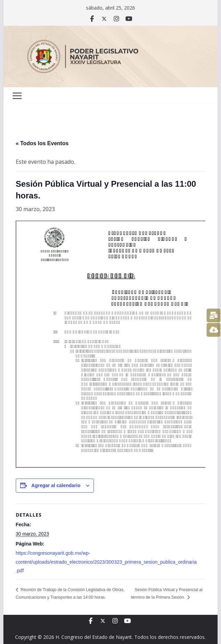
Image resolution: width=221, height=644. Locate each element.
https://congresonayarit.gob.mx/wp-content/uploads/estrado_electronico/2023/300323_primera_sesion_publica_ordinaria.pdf (106, 562)
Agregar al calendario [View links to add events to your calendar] (56, 485)
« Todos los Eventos (42, 143)
